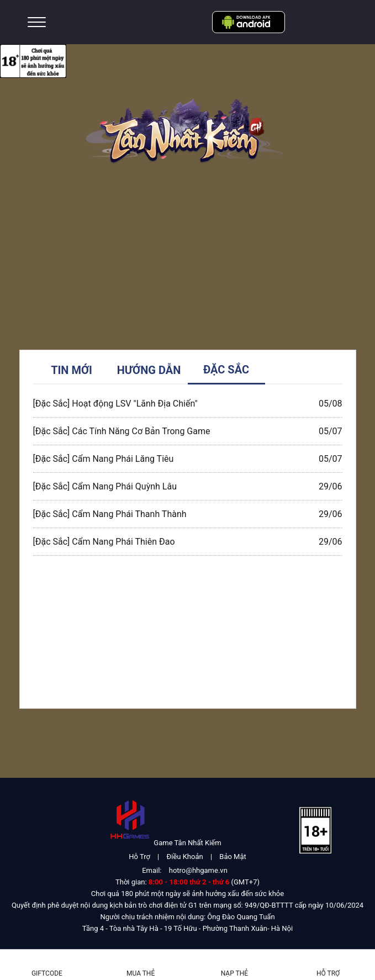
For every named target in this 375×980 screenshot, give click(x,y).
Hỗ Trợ (139, 857)
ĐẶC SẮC (226, 370)
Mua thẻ (141, 973)
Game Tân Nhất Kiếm (187, 843)
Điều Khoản (185, 857)
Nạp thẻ (234, 973)
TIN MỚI (72, 370)
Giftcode (47, 973)
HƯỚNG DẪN (149, 370)
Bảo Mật (233, 857)
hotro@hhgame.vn (198, 870)
